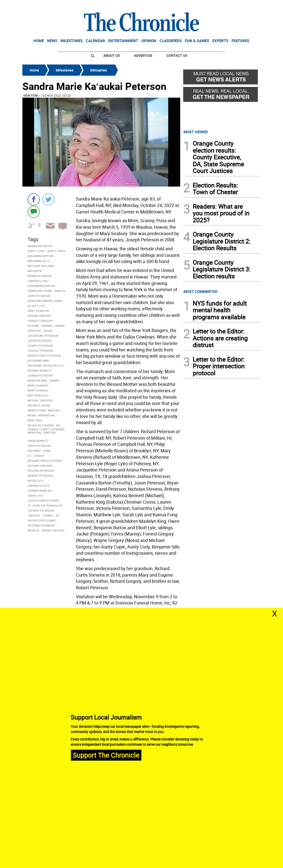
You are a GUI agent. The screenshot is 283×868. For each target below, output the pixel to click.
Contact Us (177, 55)
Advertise (143, 55)
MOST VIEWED (195, 132)
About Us (112, 55)
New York (31, 95)
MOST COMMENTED (200, 291)
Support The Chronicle (106, 755)
